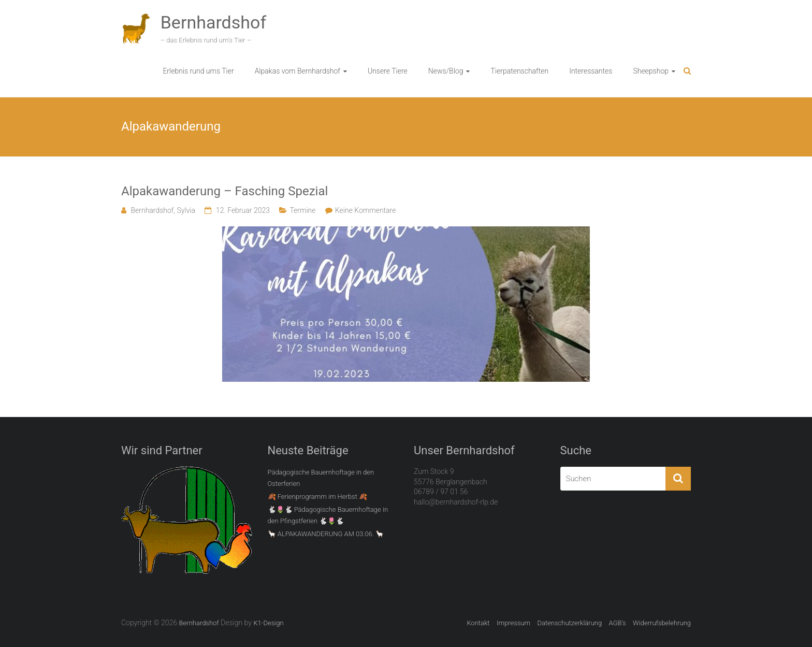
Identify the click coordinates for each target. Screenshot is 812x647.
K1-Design (268, 623)
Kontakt (478, 623)
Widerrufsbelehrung (662, 623)
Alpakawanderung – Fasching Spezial (224, 191)
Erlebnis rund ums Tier (198, 71)
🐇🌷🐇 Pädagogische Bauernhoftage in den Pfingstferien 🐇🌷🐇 (328, 515)
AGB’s (618, 623)
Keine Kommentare (365, 210)
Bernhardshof (214, 22)
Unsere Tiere (388, 71)
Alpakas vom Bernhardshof (298, 71)
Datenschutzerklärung (569, 623)
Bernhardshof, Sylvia (163, 210)
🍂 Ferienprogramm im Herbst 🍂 (318, 497)
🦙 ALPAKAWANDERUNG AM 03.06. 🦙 (326, 534)
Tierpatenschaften (519, 71)
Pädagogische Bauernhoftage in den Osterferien (321, 478)
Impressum (513, 623)
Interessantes (591, 71)
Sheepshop (651, 71)
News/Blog (446, 71)
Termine (302, 210)
